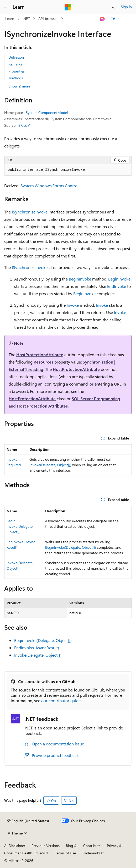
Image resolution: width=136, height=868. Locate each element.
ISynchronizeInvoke (30, 212)
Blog (69, 846)
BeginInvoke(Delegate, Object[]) (20, 526)
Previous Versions (46, 846)
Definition (16, 57)
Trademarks (91, 853)
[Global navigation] (5, 7)
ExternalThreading (26, 369)
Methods (16, 78)
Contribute (92, 846)
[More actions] (127, 19)
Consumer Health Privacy (25, 853)
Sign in (126, 7)
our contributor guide (61, 701)
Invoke (73, 305)
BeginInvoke (80, 279)
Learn (10, 18)
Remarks (15, 64)
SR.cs (23, 125)
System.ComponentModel (47, 112)
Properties (17, 71)
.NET (26, 18)
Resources (43, 362)
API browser (48, 18)
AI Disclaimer (15, 846)
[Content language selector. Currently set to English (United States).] (28, 821)
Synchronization (98, 362)
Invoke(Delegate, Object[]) (50, 465)
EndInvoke (117, 286)
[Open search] (113, 7)
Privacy (113, 846)
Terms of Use (66, 853)
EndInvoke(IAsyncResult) (37, 648)
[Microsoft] (68, 7)
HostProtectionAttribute (40, 355)
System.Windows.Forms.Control (49, 186)
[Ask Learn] (103, 19)
